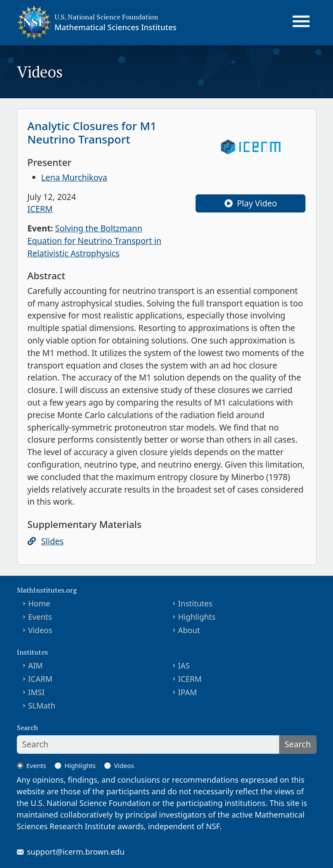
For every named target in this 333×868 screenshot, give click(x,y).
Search (298, 744)
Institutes (195, 603)
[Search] (148, 745)
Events (40, 617)
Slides (53, 541)
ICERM (40, 209)
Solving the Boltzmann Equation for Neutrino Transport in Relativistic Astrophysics (95, 241)
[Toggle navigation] (301, 22)
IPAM (187, 692)
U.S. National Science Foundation (106, 17)
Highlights (197, 617)
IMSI (36, 692)
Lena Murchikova (74, 177)
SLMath (42, 706)
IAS (184, 665)
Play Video (251, 203)
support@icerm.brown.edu (76, 852)
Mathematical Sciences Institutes (116, 27)
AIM (35, 665)
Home (39, 603)
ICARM (40, 679)
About (189, 630)
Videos (40, 630)
